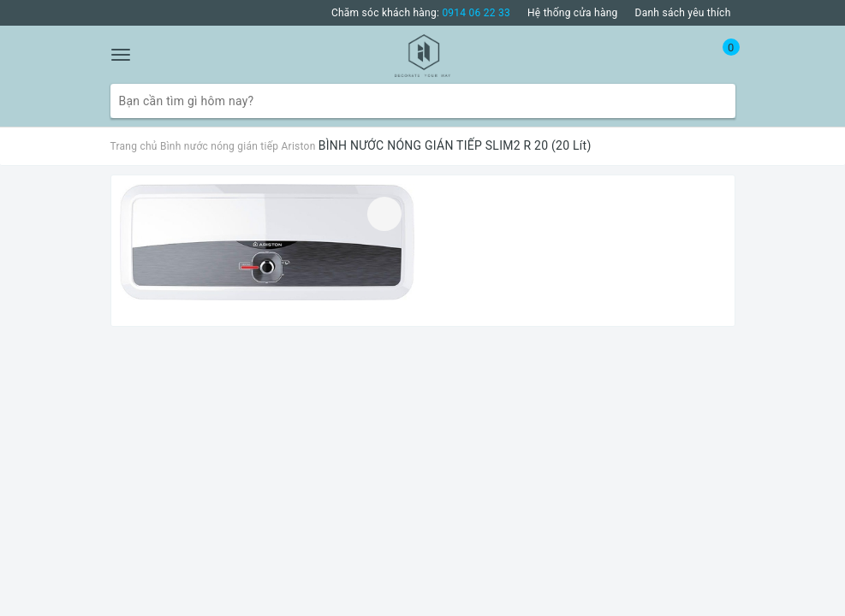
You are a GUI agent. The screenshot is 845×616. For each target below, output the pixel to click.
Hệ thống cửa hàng (573, 13)
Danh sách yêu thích (683, 13)
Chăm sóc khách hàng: (421, 13)
